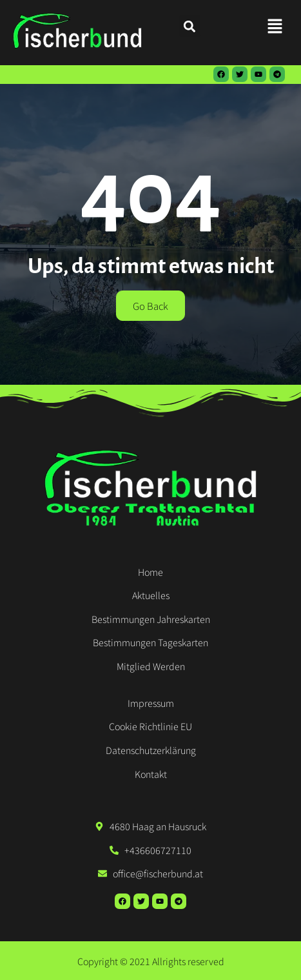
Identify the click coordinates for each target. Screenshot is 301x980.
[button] (275, 26)
